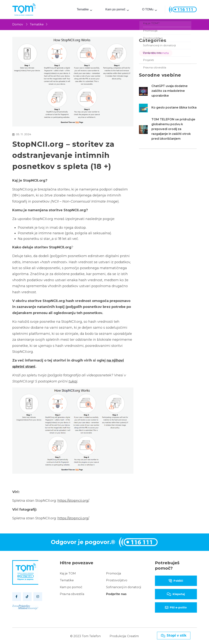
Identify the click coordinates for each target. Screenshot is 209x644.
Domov (18, 24)
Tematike (83, 9)
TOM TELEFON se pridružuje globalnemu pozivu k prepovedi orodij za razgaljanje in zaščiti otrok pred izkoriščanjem (173, 128)
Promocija (114, 573)
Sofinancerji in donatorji (124, 586)
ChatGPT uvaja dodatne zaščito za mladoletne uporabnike (170, 90)
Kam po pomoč (115, 9)
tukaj (73, 381)
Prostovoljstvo (117, 580)
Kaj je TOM (68, 573)
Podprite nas (116, 593)
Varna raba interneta (156, 52)
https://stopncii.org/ (73, 500)
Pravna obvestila (72, 593)
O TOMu (148, 9)
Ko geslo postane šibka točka (174, 107)
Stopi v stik (174, 635)
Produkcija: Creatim (124, 635)
